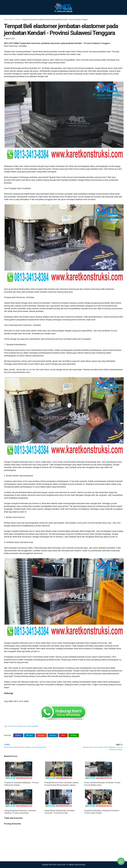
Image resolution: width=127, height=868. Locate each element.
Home (6, 20)
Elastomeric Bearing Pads (18, 726)
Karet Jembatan (15, 20)
